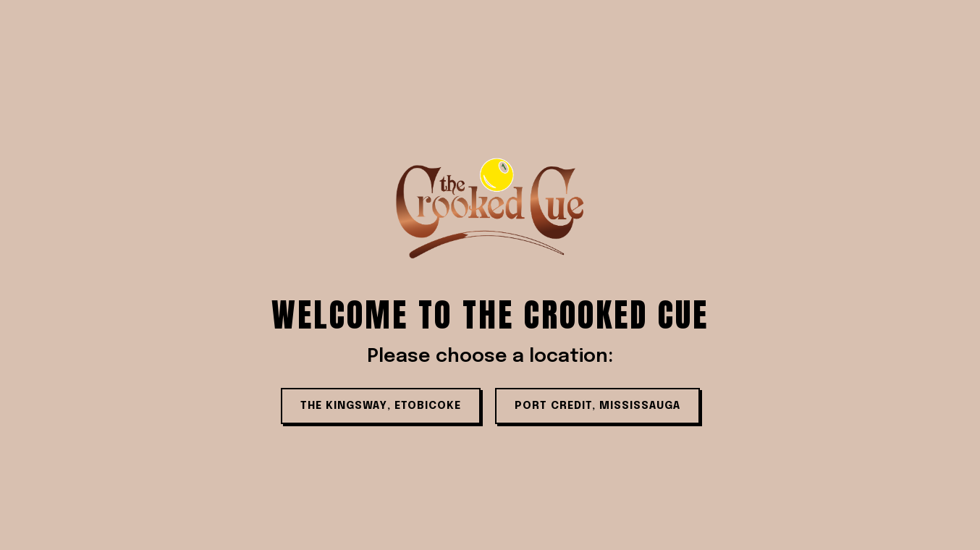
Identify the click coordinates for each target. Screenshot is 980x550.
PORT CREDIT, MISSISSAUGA (597, 406)
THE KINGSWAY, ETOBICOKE (381, 406)
